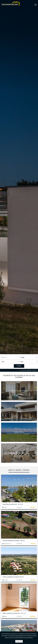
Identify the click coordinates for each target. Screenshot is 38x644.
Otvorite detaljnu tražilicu (28, 370)
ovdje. (20, 636)
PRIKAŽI (19, 366)
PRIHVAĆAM (19, 641)
